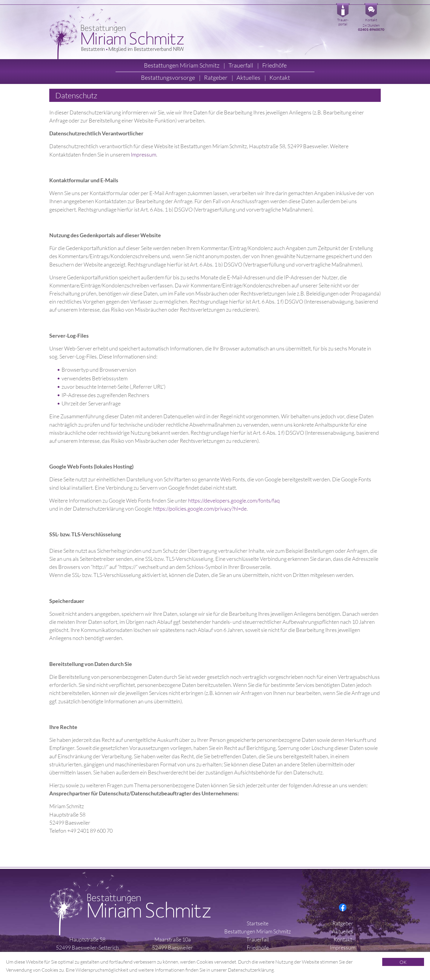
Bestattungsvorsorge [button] (169, 78)
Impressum (143, 154)
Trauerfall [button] (241, 65)
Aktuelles (343, 931)
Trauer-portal (343, 22)
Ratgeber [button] (216, 78)
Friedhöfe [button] (274, 65)
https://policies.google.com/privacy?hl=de (200, 509)
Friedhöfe (258, 947)
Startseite (258, 923)
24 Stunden (371, 27)
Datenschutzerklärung (251, 970)
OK (403, 962)
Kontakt (371, 20)
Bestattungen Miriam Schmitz (258, 931)
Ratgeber (343, 923)
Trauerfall (258, 939)
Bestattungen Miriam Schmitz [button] (182, 65)
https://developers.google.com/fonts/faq (234, 500)
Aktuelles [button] (249, 78)
